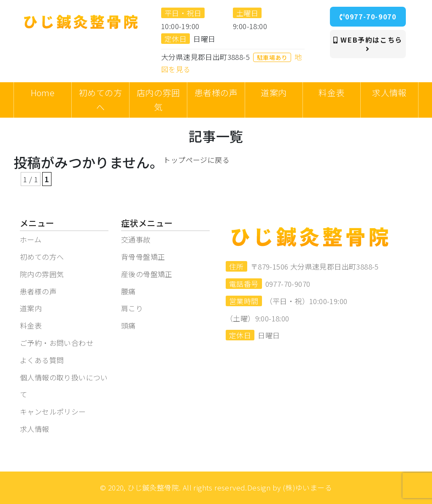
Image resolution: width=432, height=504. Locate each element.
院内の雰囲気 (42, 274)
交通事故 (136, 239)
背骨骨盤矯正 (143, 257)
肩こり (132, 308)
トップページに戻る (196, 160)
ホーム (31, 239)
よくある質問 (42, 360)
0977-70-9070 (368, 16)
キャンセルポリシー (53, 411)
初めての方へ (42, 257)
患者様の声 (38, 291)
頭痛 (128, 325)
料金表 (31, 325)
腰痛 (128, 291)
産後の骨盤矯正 (147, 274)
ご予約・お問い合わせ (57, 343)
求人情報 (35, 429)
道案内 (31, 308)
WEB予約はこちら (368, 43)
